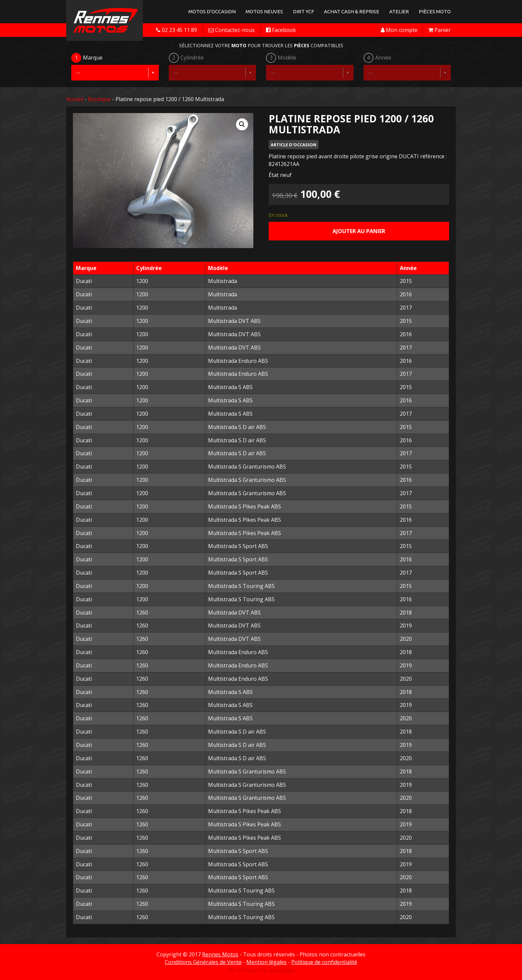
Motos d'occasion (212, 11)
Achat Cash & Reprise (352, 11)
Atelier (399, 11)
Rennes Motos (220, 954)
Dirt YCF (303, 11)
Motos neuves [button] (264, 11)
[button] (242, 124)
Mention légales (266, 962)
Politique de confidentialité (324, 962)
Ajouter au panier (359, 231)
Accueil (75, 99)
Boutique (99, 99)
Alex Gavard (281, 970)
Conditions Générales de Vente (203, 962)
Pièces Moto (435, 11)
